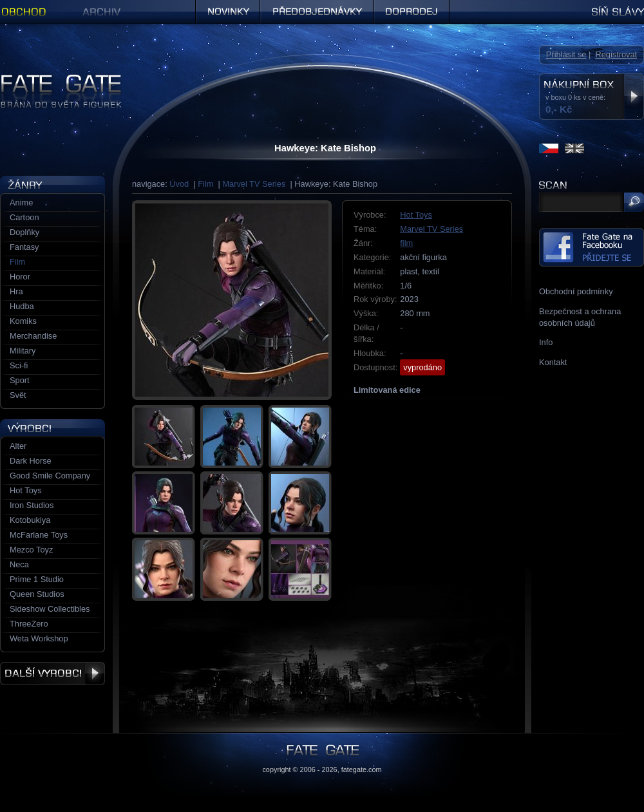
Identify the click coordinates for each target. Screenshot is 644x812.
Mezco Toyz (31, 550)
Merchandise (33, 336)
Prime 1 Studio (37, 579)
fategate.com (362, 770)
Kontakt (553, 362)
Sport (20, 380)
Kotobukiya (30, 520)
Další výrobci (52, 674)
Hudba (22, 306)
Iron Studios (32, 505)
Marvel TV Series (254, 184)
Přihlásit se (566, 54)
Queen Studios (37, 594)
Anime (21, 203)
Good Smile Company (50, 476)
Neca (19, 564)
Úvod (179, 184)
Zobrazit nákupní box (633, 97)
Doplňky (24, 232)
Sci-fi (19, 365)
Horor (20, 277)
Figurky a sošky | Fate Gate (50, 79)
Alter (18, 446)
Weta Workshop (39, 638)
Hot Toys (416, 215)
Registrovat (616, 54)
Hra (16, 291)
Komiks (23, 321)
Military (23, 351)
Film (205, 184)
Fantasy (24, 247)
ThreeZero (29, 624)
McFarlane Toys (39, 535)
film (406, 243)
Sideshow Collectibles (50, 609)
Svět (18, 395)
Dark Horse (31, 461)
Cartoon (24, 217)
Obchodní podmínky (576, 291)
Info (546, 342)
